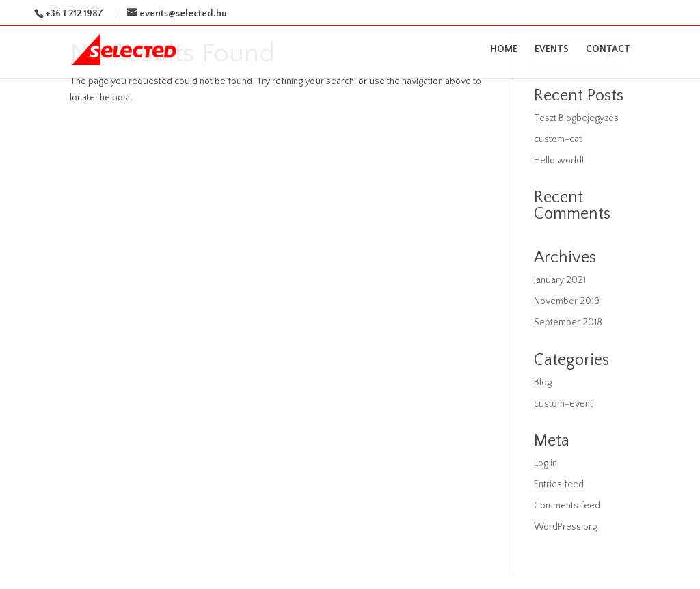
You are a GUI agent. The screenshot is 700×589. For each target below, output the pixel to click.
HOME (504, 50)
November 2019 (567, 301)
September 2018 (568, 323)
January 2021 (560, 280)
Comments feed (567, 506)
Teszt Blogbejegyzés (576, 118)
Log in (546, 463)
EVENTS (552, 50)
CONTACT (608, 50)
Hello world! (559, 161)
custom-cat (558, 139)
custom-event (563, 404)
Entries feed (559, 484)
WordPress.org (565, 527)
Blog (543, 383)
